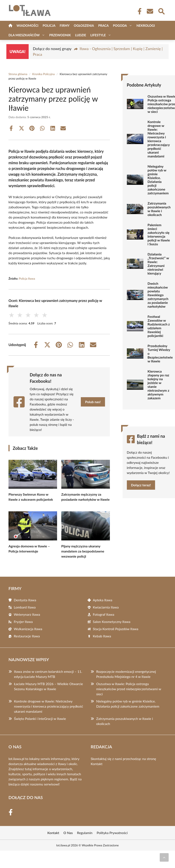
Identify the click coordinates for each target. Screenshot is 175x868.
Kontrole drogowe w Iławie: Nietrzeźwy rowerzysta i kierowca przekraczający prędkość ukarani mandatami (159, 139)
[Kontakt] (150, 11)
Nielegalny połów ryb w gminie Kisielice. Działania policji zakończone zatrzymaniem (158, 180)
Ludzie (81, 35)
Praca (103, 25)
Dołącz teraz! (141, 485)
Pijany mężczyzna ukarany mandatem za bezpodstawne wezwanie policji (83, 551)
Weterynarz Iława (27, 614)
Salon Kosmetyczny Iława (112, 622)
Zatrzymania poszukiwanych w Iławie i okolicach (159, 209)
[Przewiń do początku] (164, 857)
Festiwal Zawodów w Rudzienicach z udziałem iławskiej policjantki (159, 326)
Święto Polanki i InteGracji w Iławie (40, 719)
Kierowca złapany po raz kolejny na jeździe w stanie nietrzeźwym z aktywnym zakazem (159, 385)
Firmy (64, 25)
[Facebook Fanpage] (138, 11)
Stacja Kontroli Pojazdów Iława (116, 629)
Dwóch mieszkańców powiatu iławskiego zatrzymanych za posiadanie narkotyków (158, 295)
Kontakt (97, 764)
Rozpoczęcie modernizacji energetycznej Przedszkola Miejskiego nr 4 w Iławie (126, 674)
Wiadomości (27, 25)
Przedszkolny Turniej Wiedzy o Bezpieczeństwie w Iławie (160, 353)
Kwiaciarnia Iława (106, 607)
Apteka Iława (103, 600)
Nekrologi (146, 25)
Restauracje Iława (27, 636)
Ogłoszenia (84, 25)
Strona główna (18, 74)
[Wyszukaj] (161, 11)
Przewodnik (60, 35)
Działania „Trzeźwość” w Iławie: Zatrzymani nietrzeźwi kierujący (158, 264)
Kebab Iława (102, 636)
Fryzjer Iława (23, 622)
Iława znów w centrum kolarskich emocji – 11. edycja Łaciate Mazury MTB (48, 674)
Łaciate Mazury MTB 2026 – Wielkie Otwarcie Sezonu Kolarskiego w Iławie (48, 686)
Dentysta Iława (25, 600)
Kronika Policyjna (43, 74)
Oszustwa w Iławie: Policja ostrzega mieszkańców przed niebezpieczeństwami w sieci (129, 689)
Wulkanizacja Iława (28, 629)
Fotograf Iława (104, 614)
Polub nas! (93, 402)
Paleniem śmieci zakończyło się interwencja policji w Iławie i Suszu (159, 234)
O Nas (68, 833)
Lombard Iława (25, 607)
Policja (49, 25)
